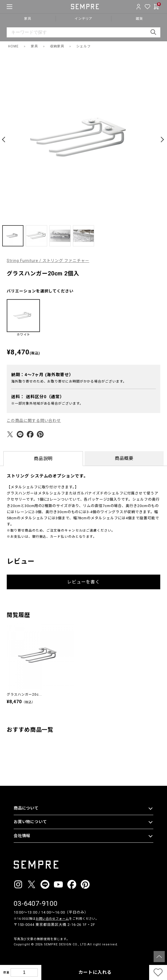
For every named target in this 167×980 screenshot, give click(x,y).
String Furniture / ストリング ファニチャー (48, 261)
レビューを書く (83, 582)
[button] (4, 140)
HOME (13, 46)
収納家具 (57, 46)
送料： (38, 397)
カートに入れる (95, 972)
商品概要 (124, 458)
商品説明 (43, 459)
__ (15, 955)
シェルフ (83, 46)
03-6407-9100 (36, 904)
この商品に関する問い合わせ (34, 421)
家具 (34, 46)
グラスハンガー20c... (24, 695)
